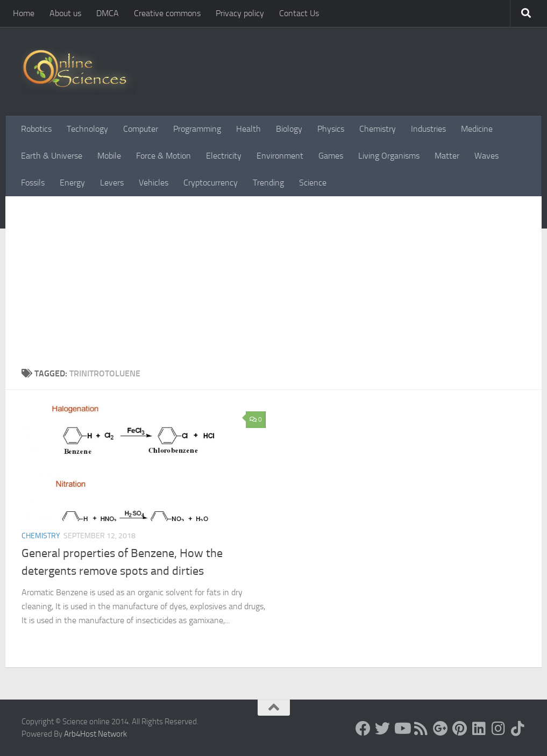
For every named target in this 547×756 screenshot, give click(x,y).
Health (248, 129)
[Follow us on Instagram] (499, 729)
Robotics (36, 129)
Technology (87, 129)
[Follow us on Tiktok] (518, 729)
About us (65, 13)
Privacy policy (240, 13)
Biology (289, 129)
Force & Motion (164, 156)
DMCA (108, 13)
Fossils (33, 183)
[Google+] (441, 729)
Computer (141, 129)
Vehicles (154, 183)
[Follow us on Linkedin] (479, 729)
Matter (447, 156)
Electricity (224, 156)
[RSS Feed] (421, 729)
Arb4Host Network (95, 734)
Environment (280, 156)
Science (313, 183)
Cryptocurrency (211, 183)
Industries (428, 129)
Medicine (477, 129)
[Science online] (363, 729)
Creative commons (167, 13)
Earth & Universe (52, 156)
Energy (72, 183)
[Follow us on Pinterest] (460, 729)
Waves (486, 156)
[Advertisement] (273, 277)
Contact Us (299, 13)
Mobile (109, 156)
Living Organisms (389, 156)
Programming (197, 129)
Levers (112, 183)
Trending (268, 183)
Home (24, 13)
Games (331, 156)
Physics (331, 129)
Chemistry (378, 129)
